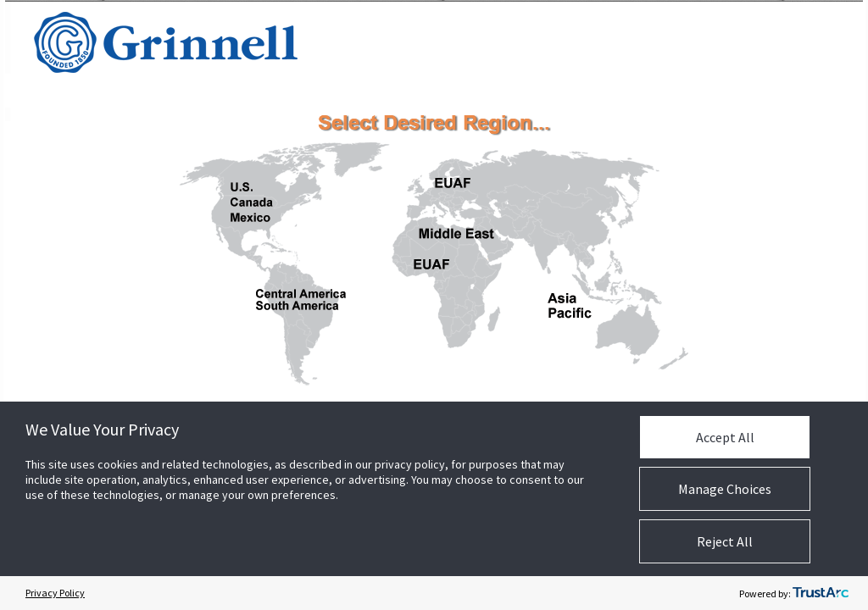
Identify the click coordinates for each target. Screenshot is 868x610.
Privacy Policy (55, 593)
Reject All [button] (725, 541)
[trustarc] (821, 593)
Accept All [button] (725, 437)
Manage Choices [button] (725, 489)
